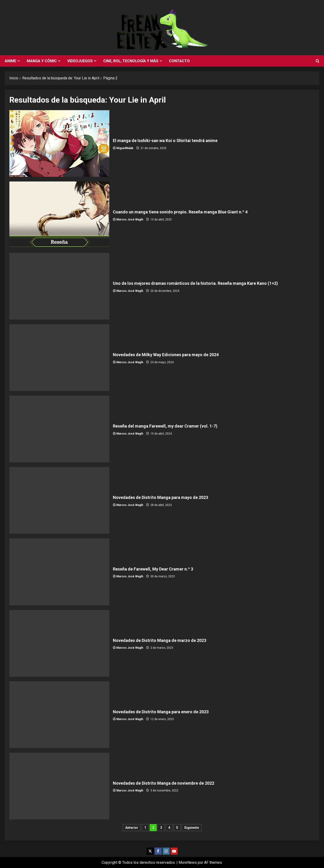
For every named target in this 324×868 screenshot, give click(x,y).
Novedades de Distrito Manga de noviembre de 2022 (59, 786)
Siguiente (192, 828)
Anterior (132, 828)
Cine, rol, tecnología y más (131, 61)
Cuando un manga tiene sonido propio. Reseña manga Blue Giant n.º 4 (59, 215)
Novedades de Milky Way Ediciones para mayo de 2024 (59, 358)
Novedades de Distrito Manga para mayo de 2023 (59, 500)
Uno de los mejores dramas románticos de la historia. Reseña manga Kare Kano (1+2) (59, 286)
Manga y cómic (42, 61)
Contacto (179, 61)
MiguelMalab (125, 148)
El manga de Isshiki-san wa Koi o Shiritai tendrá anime (59, 143)
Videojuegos (80, 61)
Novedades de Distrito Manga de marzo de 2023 (59, 643)
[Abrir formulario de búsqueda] (318, 61)
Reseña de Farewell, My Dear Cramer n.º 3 (59, 572)
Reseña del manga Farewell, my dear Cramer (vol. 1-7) (59, 429)
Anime (10, 61)
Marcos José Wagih (130, 220)
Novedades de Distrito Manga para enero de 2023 (59, 715)
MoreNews (188, 862)
